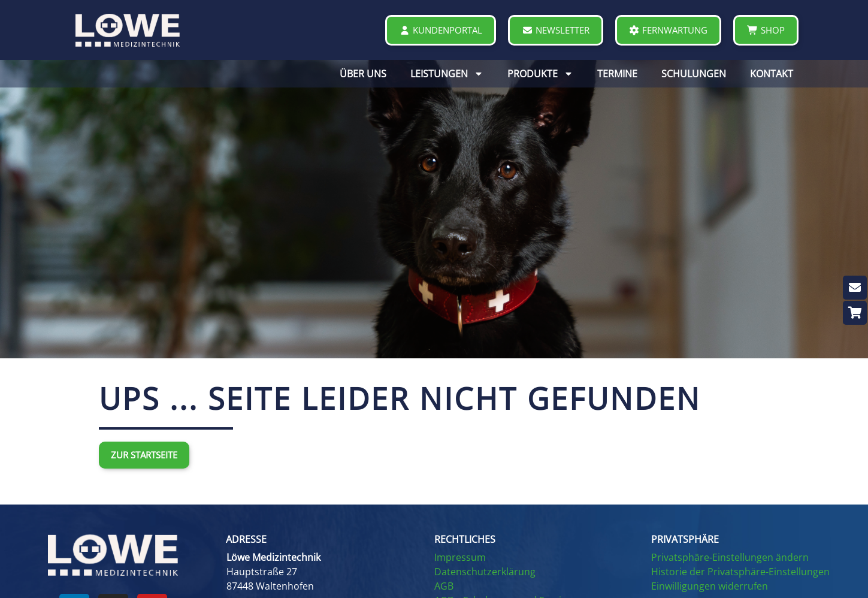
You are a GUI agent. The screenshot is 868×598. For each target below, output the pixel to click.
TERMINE (617, 74)
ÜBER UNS (363, 74)
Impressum (460, 557)
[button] (321, 539)
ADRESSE (246, 539)
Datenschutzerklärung (485, 572)
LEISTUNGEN (447, 74)
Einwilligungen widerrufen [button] (710, 586)
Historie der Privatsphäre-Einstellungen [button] (740, 572)
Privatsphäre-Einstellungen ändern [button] (730, 557)
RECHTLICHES (465, 539)
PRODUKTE (540, 74)
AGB (444, 586)
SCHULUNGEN (694, 74)
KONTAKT (772, 74)
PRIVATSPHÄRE (685, 539)
